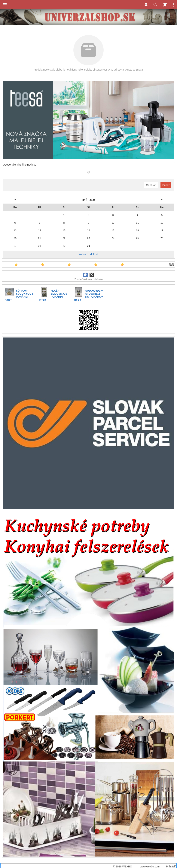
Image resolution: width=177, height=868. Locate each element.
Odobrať (151, 185)
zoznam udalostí (89, 254)
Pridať (166, 185)
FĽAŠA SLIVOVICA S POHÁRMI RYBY (53, 295)
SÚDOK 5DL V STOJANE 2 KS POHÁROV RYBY (88, 295)
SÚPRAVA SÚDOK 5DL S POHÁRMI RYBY (19, 295)
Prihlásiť (171, 866)
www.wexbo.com (150, 866)
